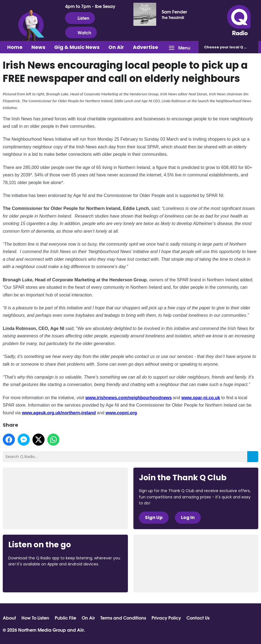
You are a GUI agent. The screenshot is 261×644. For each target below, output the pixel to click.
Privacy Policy (166, 618)
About (9, 618)
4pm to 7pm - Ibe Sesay (90, 6)
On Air (116, 47)
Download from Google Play (76, 579)
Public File (65, 618)
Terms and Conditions (123, 618)
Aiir (80, 630)
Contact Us (198, 618)
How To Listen (35, 618)
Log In (188, 517)
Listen (80, 18)
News (38, 47)
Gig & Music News (77, 47)
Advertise (145, 47)
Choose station (231, 47)
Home (15, 47)
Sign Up (154, 517)
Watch (81, 32)
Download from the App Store (30, 579)
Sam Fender (174, 12)
